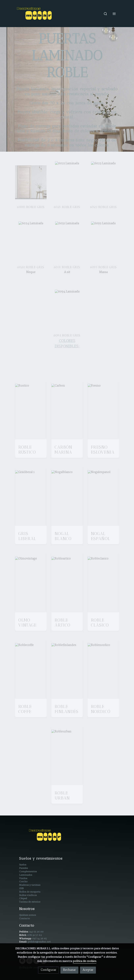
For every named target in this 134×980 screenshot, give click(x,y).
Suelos (23, 865)
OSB (21, 888)
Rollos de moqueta (30, 892)
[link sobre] (67, 837)
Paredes (23, 868)
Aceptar (88, 970)
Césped (23, 898)
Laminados (26, 875)
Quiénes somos (28, 915)
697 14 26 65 (39, 939)
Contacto (24, 919)
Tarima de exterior (30, 902)
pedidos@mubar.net (39, 942)
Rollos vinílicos (28, 895)
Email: (23, 942)
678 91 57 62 (34, 935)
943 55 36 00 (36, 932)
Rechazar (69, 970)
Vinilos (23, 878)
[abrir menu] (114, 14)
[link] (35, 14)
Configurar (48, 970)
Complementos (28, 872)
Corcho (23, 882)
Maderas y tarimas (30, 885)
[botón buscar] (105, 14)
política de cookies (85, 961)
